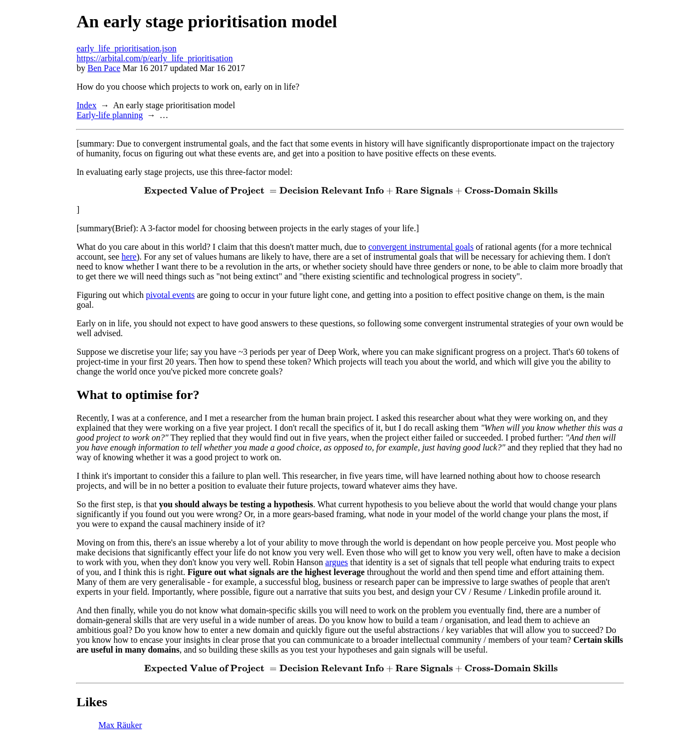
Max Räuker (120, 725)
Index (86, 105)
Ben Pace (104, 68)
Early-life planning (110, 115)
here (129, 257)
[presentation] (350, 191)
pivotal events (170, 295)
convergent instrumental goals (421, 247)
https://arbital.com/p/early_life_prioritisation (155, 58)
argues (337, 562)
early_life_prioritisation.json (127, 48)
